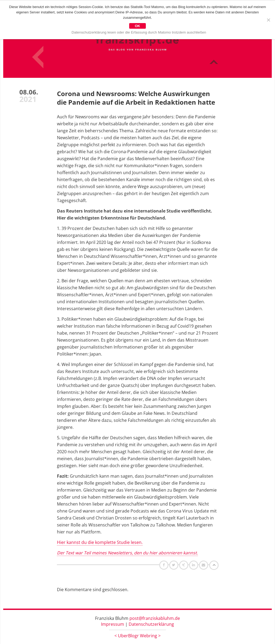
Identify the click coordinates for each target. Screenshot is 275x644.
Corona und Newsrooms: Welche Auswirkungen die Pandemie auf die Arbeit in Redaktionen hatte (136, 98)
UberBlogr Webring (137, 636)
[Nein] (268, 20)
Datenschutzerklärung (151, 624)
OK (137, 26)
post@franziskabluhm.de (155, 618)
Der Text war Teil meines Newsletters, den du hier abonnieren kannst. (127, 553)
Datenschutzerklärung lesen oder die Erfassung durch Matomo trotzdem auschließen (139, 32)
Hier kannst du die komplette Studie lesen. (100, 542)
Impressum (113, 624)
